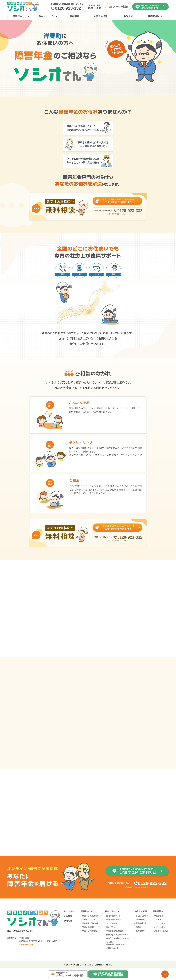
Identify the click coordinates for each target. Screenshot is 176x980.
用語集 (138, 927)
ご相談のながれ (113, 948)
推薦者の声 (140, 931)
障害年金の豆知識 (89, 931)
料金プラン (111, 927)
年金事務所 (140, 920)
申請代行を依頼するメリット (118, 938)
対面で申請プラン (113, 920)
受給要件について (89, 920)
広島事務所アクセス (27, 945)
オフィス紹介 (160, 927)
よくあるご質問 (142, 916)
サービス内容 (112, 923)
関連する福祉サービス (91, 927)
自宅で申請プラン (113, 916)
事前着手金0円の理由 (115, 931)
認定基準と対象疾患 (90, 923)
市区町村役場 (141, 923)
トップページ (70, 911)
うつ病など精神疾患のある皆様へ (115, 943)
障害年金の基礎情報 (90, 916)
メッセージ (159, 920)
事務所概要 (159, 916)
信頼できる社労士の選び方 (117, 935)
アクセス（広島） (161, 931)
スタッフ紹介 (160, 923)
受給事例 (68, 916)
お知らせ (68, 921)
